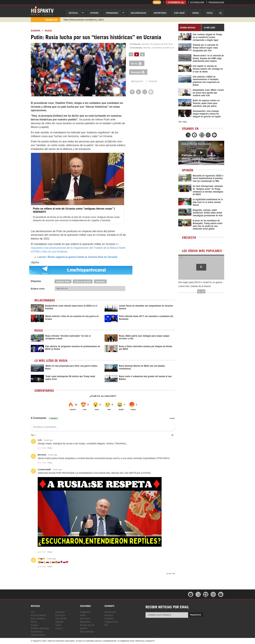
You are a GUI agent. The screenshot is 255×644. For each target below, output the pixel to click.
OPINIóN (94, 13)
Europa (36, 31)
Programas (112, 13)
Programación (216, 2)
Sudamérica (37, 631)
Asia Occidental (38, 615)
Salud (58, 625)
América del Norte (40, 628)
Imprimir (137, 81)
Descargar (138, 72)
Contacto (109, 618)
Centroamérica (38, 635)
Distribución (197, 2)
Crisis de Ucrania (83, 281)
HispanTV (42, 11)
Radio (157, 2)
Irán (33, 612)
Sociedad (60, 612)
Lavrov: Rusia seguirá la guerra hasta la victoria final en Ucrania (77, 257)
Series (196, 13)
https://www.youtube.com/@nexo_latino (84, 20)
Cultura (59, 628)
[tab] (190, 27)
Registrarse (196, 614)
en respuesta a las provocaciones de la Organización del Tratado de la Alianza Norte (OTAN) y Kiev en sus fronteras (78, 248)
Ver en (137, 63)
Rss (106, 625)
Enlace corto (38, 289)
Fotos (210, 13)
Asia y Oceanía (38, 618)
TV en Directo (176, 2)
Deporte (59, 621)
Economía (60, 615)
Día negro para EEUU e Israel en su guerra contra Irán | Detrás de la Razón (200, 284)
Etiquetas (36, 281)
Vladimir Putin (63, 281)
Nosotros (109, 615)
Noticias (73, 13)
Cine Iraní (179, 13)
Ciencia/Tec (61, 618)
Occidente (100, 281)
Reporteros (160, 13)
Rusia (49, 31)
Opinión (84, 628)
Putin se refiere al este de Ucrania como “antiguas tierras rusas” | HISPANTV (74, 210)
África (34, 621)
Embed (151, 81)
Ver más (182, 122)
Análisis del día (87, 625)
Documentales (139, 13)
